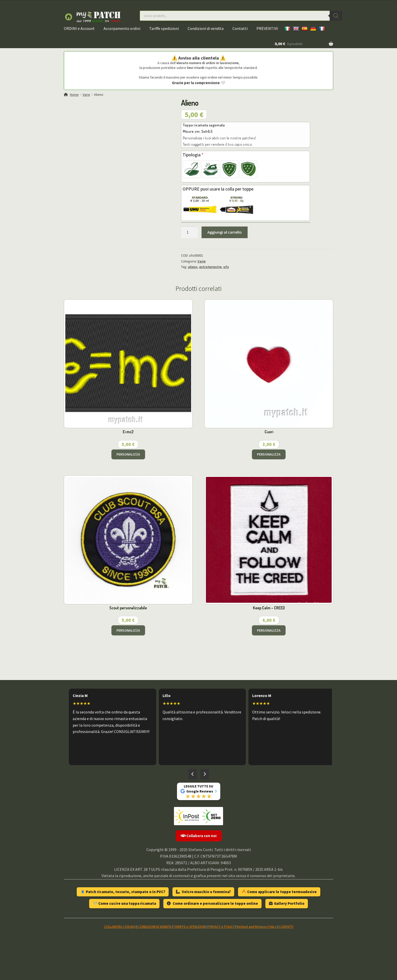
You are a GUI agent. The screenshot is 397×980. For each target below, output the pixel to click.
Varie (86, 95)
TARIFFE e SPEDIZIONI (190, 927)
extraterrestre (210, 267)
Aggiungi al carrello (225, 232)
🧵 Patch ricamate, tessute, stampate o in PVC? (123, 892)
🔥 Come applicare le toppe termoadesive (279, 892)
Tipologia (193, 155)
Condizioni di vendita (206, 28)
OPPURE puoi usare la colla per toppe (218, 189)
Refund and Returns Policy (257, 927)
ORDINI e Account (79, 28)
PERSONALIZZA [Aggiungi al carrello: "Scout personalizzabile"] (128, 630)
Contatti (240, 28)
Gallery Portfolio (287, 903)
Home (74, 95)
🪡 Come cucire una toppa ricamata (124, 903)
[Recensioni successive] (205, 774)
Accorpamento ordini (122, 28)
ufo (226, 267)
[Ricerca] (336, 16)
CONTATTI (286, 927)
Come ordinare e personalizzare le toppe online (212, 903)
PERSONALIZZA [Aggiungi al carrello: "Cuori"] (269, 454)
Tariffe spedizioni (164, 28)
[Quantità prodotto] (190, 232)
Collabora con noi (199, 836)
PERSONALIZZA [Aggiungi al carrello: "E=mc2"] (128, 454)
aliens (193, 267)
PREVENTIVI (267, 28)
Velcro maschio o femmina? (203, 892)
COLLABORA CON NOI (120, 927)
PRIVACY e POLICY (221, 927)
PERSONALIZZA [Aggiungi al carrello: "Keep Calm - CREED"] (269, 630)
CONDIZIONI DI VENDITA (155, 927)
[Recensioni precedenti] (193, 774)
